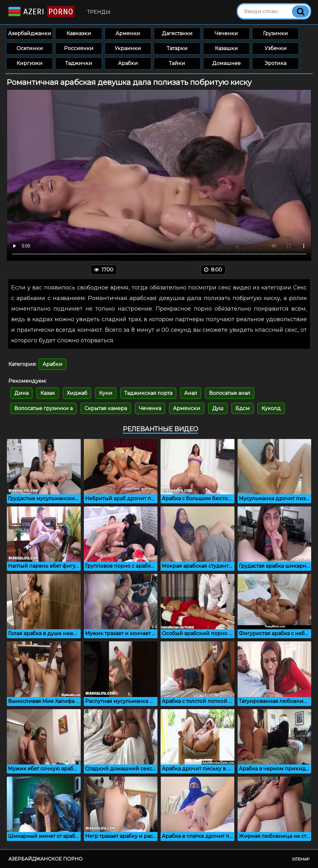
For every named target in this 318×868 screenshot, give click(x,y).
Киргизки (30, 63)
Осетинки (30, 48)
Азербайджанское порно (45, 859)
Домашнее (226, 63)
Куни (106, 393)
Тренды (99, 12)
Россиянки (79, 48)
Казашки (226, 48)
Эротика (275, 63)
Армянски (187, 408)
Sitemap (301, 859)
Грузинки (275, 33)
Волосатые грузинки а (43, 408)
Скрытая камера (106, 408)
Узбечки (276, 48)
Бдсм (243, 408)
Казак (48, 393)
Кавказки (79, 33)
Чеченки (226, 33)
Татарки (177, 48)
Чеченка (150, 408)
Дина (21, 393)
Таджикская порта (148, 393)
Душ (218, 408)
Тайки (177, 63)
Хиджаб (77, 393)
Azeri (41, 12)
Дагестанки (177, 33)
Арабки (128, 63)
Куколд (271, 408)
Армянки (128, 33)
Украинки (128, 48)
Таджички (79, 63)
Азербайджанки (30, 33)
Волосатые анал (230, 393)
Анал (191, 393)
